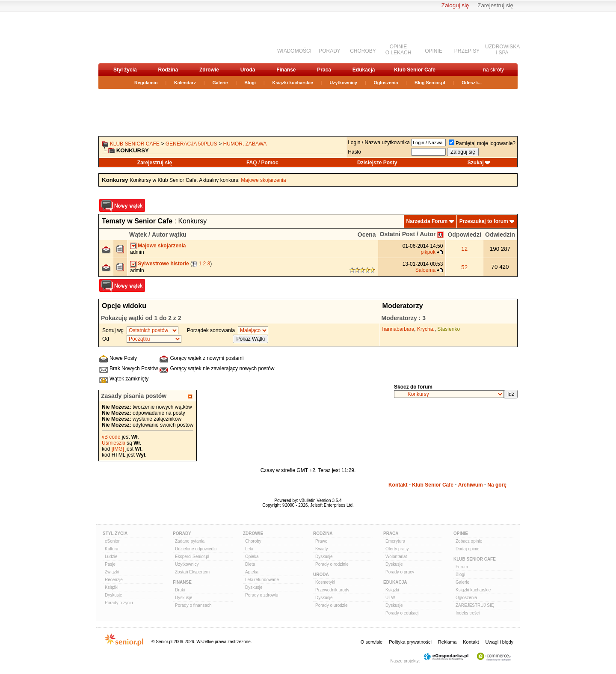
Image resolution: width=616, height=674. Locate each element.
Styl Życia (115, 533)
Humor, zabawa (245, 144)
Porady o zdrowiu (262, 595)
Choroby (253, 541)
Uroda (248, 70)
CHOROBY (363, 51)
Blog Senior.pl (430, 83)
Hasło (354, 152)
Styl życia (125, 70)
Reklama (447, 642)
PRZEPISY (467, 51)
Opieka (252, 557)
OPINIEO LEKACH (398, 50)
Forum (462, 567)
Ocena (367, 235)
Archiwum (471, 485)
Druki (180, 590)
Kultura (112, 549)
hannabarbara (398, 329)
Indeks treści (468, 613)
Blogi (250, 83)
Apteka (252, 572)
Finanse (286, 70)
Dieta (250, 564)
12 (464, 249)
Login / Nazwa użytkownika (379, 143)
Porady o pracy (400, 572)
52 (464, 267)
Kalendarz (185, 83)
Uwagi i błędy (499, 642)
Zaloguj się (455, 5)
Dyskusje (114, 595)
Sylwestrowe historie (163, 264)
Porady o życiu (119, 603)
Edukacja (364, 70)
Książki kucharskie (292, 83)
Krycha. (426, 329)
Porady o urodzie (332, 605)
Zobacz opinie (469, 541)
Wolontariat (396, 557)
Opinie (461, 533)
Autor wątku (169, 235)
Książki (112, 587)
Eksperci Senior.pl (192, 557)
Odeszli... (472, 83)
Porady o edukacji (403, 613)
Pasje (110, 564)
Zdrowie (209, 70)
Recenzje (114, 580)
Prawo (321, 541)
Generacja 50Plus (191, 144)
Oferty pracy (397, 549)
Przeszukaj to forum (484, 221)
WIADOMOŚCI (294, 51)
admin (137, 252)
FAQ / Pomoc (262, 163)
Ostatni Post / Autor (408, 234)
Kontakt (398, 485)
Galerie (220, 83)
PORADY (330, 51)
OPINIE (434, 51)
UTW (390, 598)
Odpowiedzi (464, 235)
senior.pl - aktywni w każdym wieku (144, 37)
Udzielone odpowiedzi (196, 549)
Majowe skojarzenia (263, 180)
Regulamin (146, 83)
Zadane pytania (190, 541)
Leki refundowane (262, 580)
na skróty (493, 70)
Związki (112, 572)
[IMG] (118, 449)
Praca (324, 70)
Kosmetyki (325, 582)
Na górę (497, 485)
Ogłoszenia (386, 83)
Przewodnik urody (332, 590)
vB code (111, 437)
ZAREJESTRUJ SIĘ (475, 605)
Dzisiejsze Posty (377, 163)
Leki (249, 549)
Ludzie (111, 557)
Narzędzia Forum (427, 221)
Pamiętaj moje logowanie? (482, 143)
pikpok (428, 252)
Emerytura (395, 541)
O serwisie (372, 642)
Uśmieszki (114, 443)
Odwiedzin (500, 235)
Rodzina (168, 70)
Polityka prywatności (410, 642)
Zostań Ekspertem (192, 572)
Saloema (425, 270)
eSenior (112, 541)
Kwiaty (321, 549)
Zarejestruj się (495, 5)
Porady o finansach (193, 605)
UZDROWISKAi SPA (502, 50)
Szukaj (476, 163)
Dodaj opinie (468, 549)
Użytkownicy (343, 83)
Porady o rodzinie (332, 564)
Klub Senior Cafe (415, 70)
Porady (182, 533)
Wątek (138, 235)
